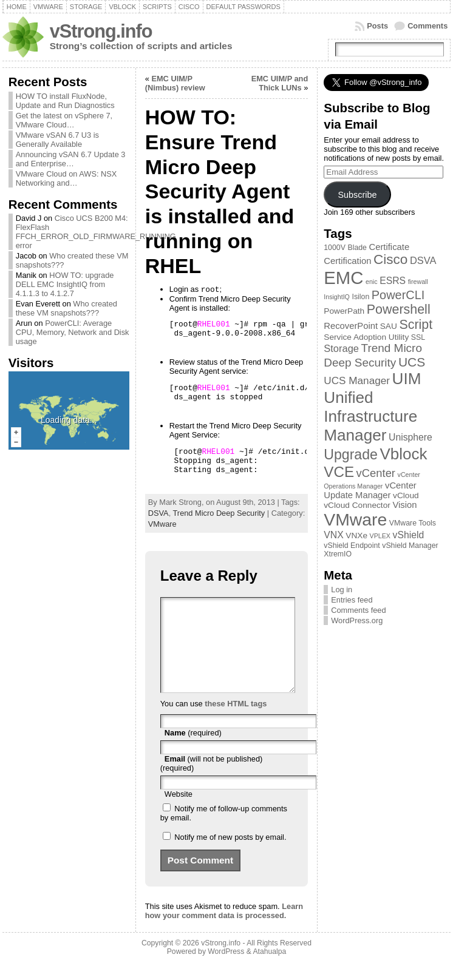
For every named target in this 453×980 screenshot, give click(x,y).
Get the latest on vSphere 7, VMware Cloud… (64, 120)
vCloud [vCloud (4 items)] (406, 495)
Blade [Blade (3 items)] (357, 248)
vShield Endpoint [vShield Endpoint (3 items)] (352, 546)
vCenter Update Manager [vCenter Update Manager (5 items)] (370, 490)
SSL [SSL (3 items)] (418, 337)
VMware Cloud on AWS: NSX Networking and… (66, 178)
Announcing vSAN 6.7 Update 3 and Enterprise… (71, 159)
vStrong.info (101, 31)
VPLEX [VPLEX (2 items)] (380, 536)
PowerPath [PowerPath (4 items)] (344, 311)
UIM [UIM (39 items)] (407, 379)
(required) (193, 751)
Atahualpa (269, 970)
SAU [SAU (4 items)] (389, 326)
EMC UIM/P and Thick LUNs (280, 83)
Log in (342, 590)
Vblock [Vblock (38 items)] (403, 454)
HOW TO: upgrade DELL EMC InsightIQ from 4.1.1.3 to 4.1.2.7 (65, 284)
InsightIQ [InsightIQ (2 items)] (337, 297)
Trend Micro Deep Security (219, 513)
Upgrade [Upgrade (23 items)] (351, 455)
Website (179, 812)
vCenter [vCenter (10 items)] (376, 473)
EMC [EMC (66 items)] (343, 278)
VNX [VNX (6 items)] (333, 535)
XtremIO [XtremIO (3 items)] (338, 554)
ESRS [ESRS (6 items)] (393, 281)
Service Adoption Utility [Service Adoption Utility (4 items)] (366, 337)
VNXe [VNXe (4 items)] (356, 536)
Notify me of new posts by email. (230, 855)
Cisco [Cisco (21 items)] (390, 259)
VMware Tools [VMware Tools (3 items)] (413, 523)
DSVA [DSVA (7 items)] (423, 260)
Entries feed (352, 600)
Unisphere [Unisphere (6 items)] (410, 437)
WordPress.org (357, 620)
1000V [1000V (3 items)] (335, 248)
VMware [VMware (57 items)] (355, 519)
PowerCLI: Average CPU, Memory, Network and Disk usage (73, 332)
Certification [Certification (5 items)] (347, 261)
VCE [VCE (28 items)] (339, 472)
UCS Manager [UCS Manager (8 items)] (357, 380)
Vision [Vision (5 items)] (404, 505)
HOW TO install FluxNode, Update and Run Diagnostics (65, 101)
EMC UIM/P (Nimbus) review (175, 83)
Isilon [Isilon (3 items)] (360, 297)
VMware (162, 524)
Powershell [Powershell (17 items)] (399, 309)
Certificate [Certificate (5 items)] (390, 247)
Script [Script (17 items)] (416, 325)
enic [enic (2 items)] (372, 282)
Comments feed (358, 610)
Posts (377, 26)
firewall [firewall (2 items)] (418, 282)
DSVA (158, 513)
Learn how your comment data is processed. (224, 929)
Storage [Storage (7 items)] (341, 348)
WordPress (226, 970)
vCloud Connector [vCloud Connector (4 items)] (357, 505)
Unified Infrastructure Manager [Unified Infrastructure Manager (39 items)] (370, 416)
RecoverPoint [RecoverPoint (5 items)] (351, 326)
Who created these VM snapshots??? (66, 308)
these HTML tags (236, 722)
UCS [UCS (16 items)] (412, 362)
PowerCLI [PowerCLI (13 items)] (398, 295)
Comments (427, 26)
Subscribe (357, 195)
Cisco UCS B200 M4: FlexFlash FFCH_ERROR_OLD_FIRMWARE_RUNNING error (96, 232)
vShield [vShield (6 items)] (409, 535)
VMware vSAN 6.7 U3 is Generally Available (57, 140)
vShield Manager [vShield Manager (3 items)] (410, 546)
